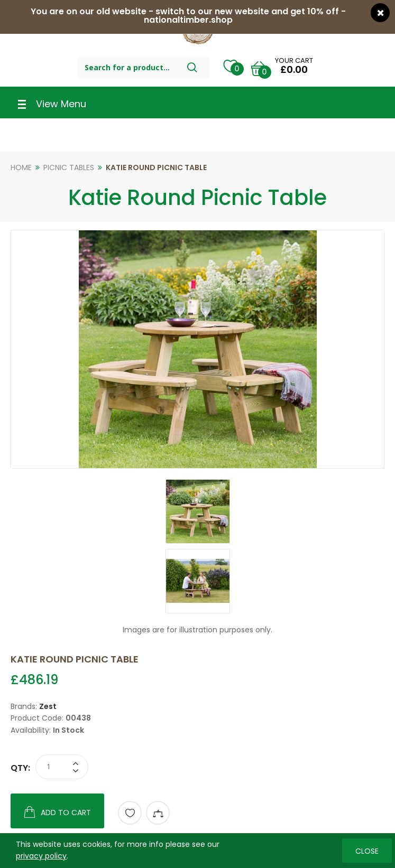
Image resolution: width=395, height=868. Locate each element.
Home (21, 167)
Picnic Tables (69, 167)
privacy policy (41, 856)
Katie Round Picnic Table (156, 167)
